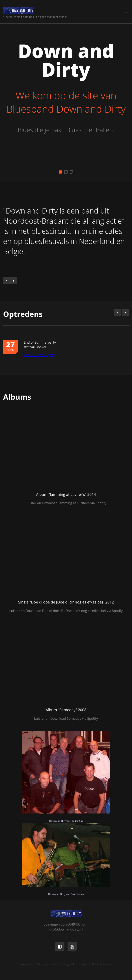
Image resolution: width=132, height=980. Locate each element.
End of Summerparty (40, 355)
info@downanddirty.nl (66, 929)
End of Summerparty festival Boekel (40, 345)
